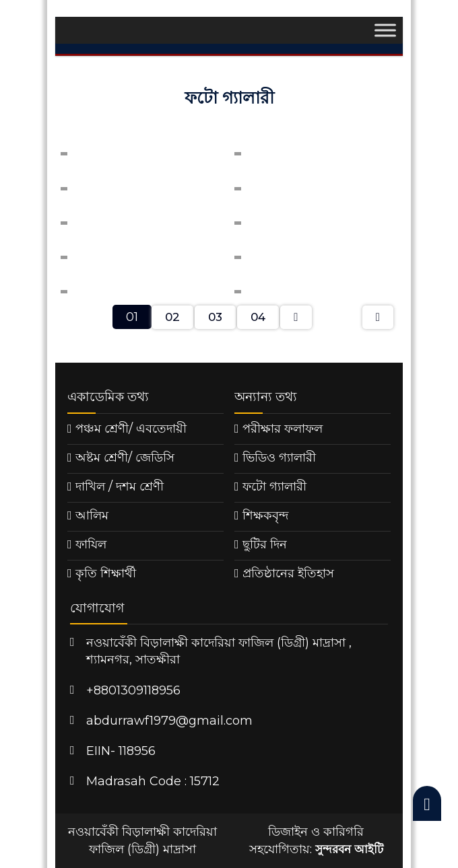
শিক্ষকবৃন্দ (265, 515)
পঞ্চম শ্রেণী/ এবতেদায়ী (131, 429)
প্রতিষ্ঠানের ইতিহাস (288, 573)
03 (215, 317)
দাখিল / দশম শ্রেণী (120, 486)
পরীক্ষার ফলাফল (283, 429)
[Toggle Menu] (385, 31)
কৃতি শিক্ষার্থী (106, 573)
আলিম (92, 515)
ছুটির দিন (265, 544)
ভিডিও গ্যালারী (279, 458)
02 (172, 317)
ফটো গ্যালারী (274, 486)
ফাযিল (91, 544)
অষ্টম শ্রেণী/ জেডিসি (125, 458)
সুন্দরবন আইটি (349, 849)
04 (258, 317)
